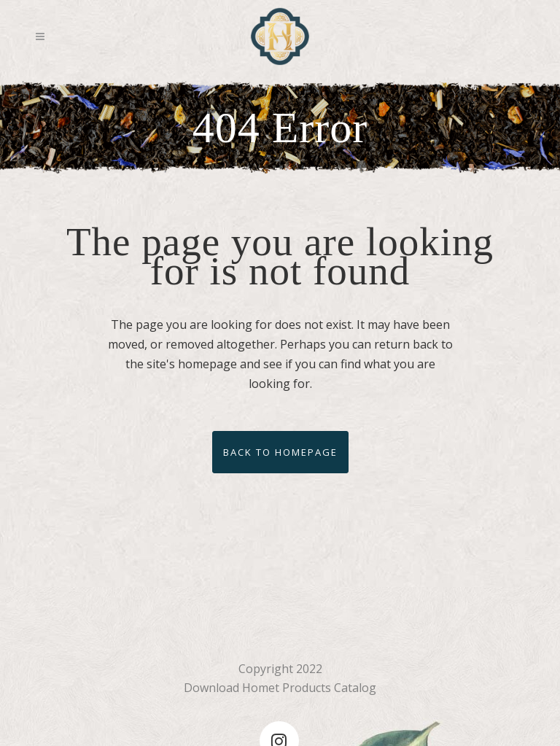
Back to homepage (280, 452)
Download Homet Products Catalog (280, 688)
